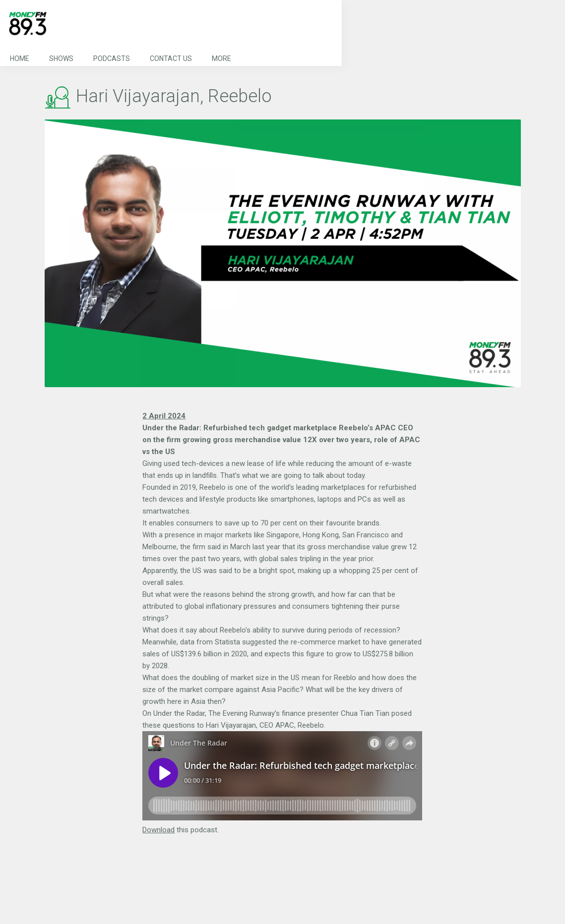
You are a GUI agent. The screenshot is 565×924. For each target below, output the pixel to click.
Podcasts (112, 58)
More (221, 58)
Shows (61, 58)
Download (158, 830)
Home (20, 58)
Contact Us (171, 58)
